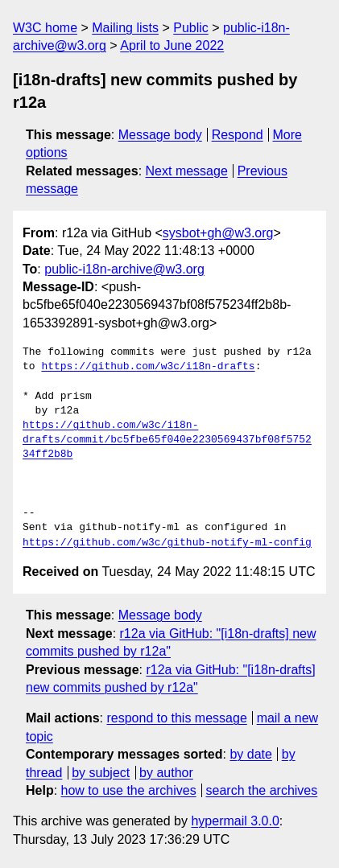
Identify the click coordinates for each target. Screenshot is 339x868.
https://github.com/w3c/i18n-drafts (148, 367)
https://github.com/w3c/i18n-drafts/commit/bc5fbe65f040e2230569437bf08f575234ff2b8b (167, 440)
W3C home (45, 28)
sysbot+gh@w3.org (218, 233)
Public (191, 28)
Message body (160, 135)
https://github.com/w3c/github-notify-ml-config (167, 543)
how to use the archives (129, 790)
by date (250, 754)
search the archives (262, 790)
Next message (187, 171)
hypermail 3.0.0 (235, 821)
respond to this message (176, 718)
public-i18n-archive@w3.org (124, 269)
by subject (101, 773)
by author (166, 773)
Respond (238, 135)
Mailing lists (125, 28)
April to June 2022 (172, 45)
